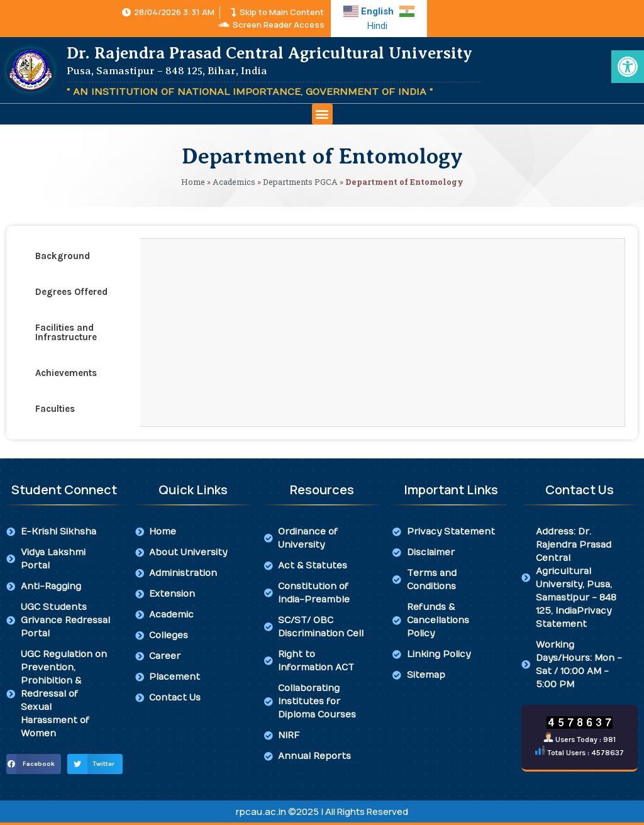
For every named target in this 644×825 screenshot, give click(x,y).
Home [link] (193, 182)
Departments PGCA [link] (300, 182)
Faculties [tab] (55, 409)
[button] (322, 114)
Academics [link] (234, 182)
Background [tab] (63, 256)
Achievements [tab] (66, 373)
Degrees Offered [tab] (71, 292)
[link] (628, 67)
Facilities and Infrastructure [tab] (66, 332)
